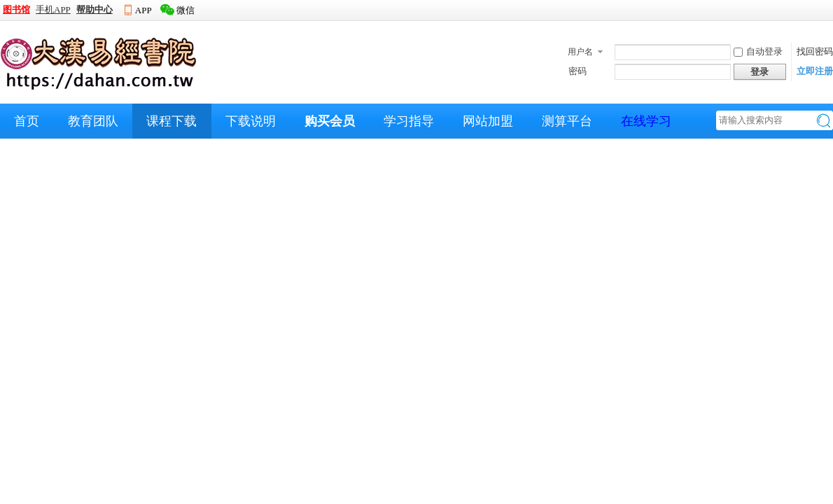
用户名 (580, 52)
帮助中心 (94, 9)
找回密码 (815, 51)
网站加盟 (488, 121)
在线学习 (646, 121)
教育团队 (93, 121)
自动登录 (758, 51)
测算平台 (567, 121)
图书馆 (16, 9)
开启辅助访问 (829, 10)
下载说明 (251, 121)
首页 (27, 121)
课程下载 (171, 121)
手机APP (53, 9)
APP (143, 10)
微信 (185, 10)
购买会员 (330, 121)
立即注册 (815, 71)
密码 (577, 71)
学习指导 (409, 121)
